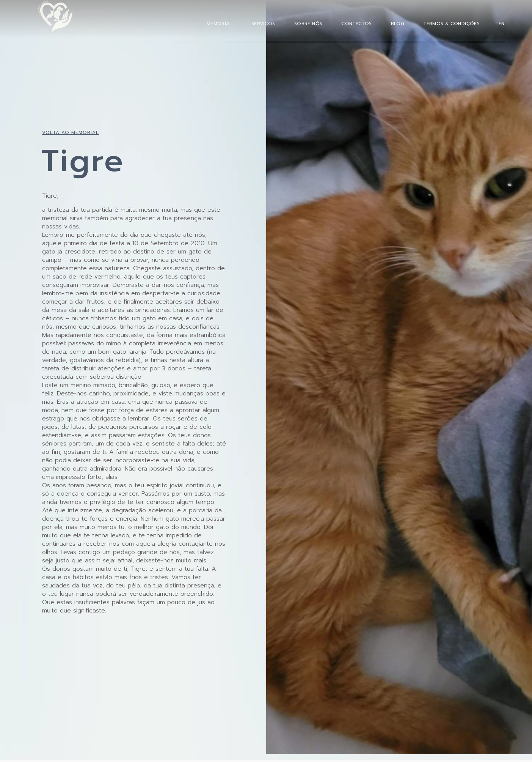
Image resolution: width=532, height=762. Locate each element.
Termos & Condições (451, 24)
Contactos (356, 24)
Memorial (220, 24)
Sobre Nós (308, 24)
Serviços (263, 24)
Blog (398, 24)
